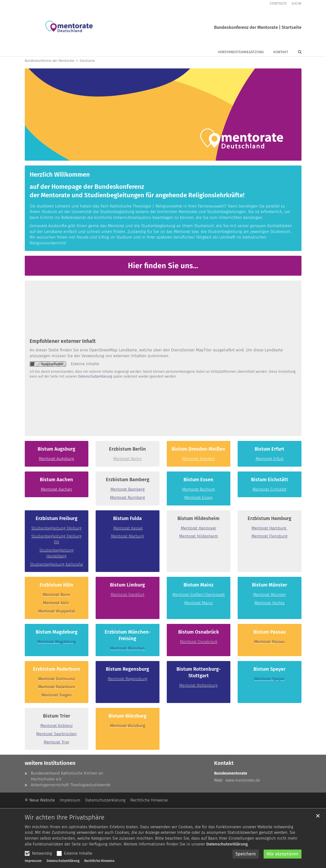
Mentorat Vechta (269, 603)
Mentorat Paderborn (57, 687)
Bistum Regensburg (127, 669)
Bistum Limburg (127, 585)
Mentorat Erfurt (270, 459)
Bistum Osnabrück (199, 632)
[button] (297, 53)
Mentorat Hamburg (269, 528)
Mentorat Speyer (269, 679)
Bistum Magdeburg (57, 632)
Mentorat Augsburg (56, 459)
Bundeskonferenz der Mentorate (50, 61)
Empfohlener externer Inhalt (63, 341)
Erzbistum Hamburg (269, 518)
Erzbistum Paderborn (57, 669)
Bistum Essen (198, 479)
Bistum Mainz (198, 585)
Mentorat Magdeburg (57, 642)
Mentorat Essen (198, 498)
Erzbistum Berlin (127, 449)
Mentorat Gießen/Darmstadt (199, 595)
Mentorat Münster (270, 595)
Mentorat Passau (269, 642)
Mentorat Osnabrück (199, 642)
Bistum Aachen (56, 479)
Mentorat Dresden (198, 459)
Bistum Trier (57, 716)
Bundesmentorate (231, 773)
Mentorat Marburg (127, 536)
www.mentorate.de (243, 780)
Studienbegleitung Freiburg (56, 528)
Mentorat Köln (57, 603)
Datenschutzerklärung (227, 855)
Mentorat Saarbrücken (56, 734)
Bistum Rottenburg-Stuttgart (199, 672)
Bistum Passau (270, 632)
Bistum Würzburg (127, 716)
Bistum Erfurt (269, 449)
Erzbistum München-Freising (128, 635)
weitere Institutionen (50, 763)
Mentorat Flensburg (269, 536)
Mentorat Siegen (57, 695)
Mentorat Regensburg (128, 679)
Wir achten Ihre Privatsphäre (65, 828)
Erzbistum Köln (56, 585)
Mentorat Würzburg (128, 726)
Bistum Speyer (269, 669)
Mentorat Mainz (198, 603)
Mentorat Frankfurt (128, 595)
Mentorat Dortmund (56, 679)
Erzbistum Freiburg (57, 518)
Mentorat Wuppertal (57, 611)
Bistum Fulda (127, 518)
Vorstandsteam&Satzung (241, 52)
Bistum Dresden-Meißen (198, 449)
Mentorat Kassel (128, 528)
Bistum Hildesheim (198, 518)
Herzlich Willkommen (60, 175)
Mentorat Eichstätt (269, 489)
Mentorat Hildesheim (199, 536)
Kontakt (281, 52)
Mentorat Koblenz (56, 726)
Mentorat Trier (57, 742)
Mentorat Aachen (56, 489)
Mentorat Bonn (56, 595)
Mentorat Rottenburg (198, 685)
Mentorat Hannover (199, 528)
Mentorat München (128, 648)
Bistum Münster (270, 585)
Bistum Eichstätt (270, 479)
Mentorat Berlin (127, 459)
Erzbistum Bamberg (128, 479)
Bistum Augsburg (56, 449)
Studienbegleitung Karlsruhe (57, 564)
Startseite (87, 61)
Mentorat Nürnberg (127, 498)
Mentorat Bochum (199, 489)
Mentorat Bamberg (128, 489)
